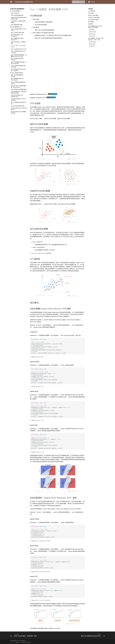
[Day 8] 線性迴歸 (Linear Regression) (17, 35)
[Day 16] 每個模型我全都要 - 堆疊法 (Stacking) (19, 63)
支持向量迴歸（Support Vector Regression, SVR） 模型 (96, 39)
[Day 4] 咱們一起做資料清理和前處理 (18, 22)
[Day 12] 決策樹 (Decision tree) (19, 49)
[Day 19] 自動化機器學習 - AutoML (17, 76)
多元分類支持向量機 (93, 20)
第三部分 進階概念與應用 (16, 73)
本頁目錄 (90, 9)
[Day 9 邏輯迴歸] (46, 253)
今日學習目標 (92, 11)
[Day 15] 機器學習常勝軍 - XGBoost (17, 59)
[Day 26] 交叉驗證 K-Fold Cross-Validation (19, 99)
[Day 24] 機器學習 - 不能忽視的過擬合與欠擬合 (19, 92)
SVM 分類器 (91, 13)
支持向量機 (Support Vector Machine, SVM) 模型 (95, 27)
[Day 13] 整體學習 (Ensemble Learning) (18, 52)
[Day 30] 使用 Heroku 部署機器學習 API (19, 112)
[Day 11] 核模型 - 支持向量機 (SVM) (18, 46)
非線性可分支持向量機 (94, 17)
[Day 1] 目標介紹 (15, 13)
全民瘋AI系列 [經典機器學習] (17, 9)
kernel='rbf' (92, 36)
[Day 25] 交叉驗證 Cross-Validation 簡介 (17, 96)
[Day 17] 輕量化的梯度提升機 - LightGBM (19, 66)
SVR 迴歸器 (91, 22)
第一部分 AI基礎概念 (15, 11)
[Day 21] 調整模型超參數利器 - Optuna (19, 83)
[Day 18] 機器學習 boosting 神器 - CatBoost (18, 70)
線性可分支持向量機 (93, 15)
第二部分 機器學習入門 (16, 27)
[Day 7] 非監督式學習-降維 (18, 33)
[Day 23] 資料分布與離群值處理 (19, 89)
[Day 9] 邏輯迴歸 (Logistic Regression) (17, 39)
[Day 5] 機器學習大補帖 (17, 25)
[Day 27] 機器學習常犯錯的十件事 (19, 103)
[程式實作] (91, 24)
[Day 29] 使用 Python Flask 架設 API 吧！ (19, 109)
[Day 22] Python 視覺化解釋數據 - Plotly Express (18, 86)
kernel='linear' (93, 32)
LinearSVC (92, 30)
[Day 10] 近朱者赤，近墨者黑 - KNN (19, 43)
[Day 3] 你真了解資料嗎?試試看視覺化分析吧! (19, 18)
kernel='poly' (92, 34)
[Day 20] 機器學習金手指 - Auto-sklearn (17, 79)
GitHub (55, 628)
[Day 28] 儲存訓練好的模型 (18, 106)
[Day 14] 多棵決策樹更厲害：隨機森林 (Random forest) (19, 56)
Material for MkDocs (26, 642)
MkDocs (18, 642)
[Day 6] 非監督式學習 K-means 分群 (19, 30)
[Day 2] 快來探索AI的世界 (17, 15)
